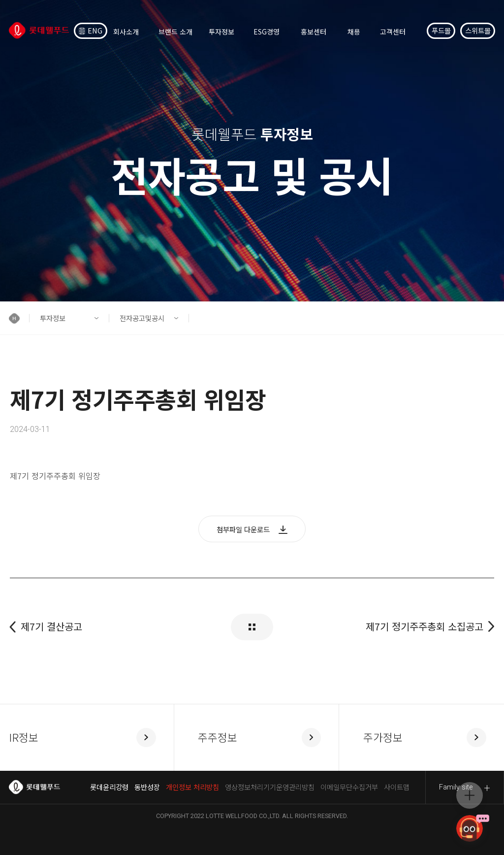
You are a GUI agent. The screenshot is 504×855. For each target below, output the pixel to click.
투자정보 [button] (53, 318)
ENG (91, 30)
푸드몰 (441, 30)
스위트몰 (478, 30)
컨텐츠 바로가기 (0, 0)
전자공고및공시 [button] (142, 318)
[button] (19, 318)
